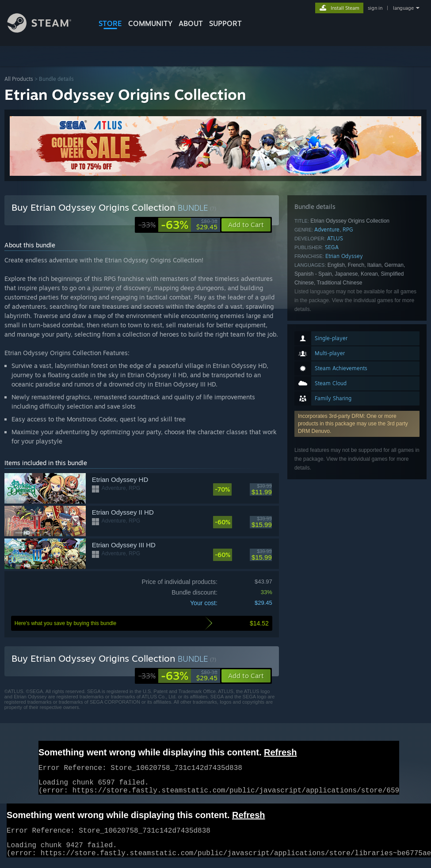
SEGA (332, 247)
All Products (19, 79)
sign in (375, 8)
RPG (348, 229)
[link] (178, 225)
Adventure (327, 229)
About (191, 23)
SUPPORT (225, 23)
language (403, 8)
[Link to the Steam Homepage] (46, 30)
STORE (110, 23)
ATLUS (335, 238)
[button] (246, 676)
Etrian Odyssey (344, 256)
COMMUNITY (150, 23)
